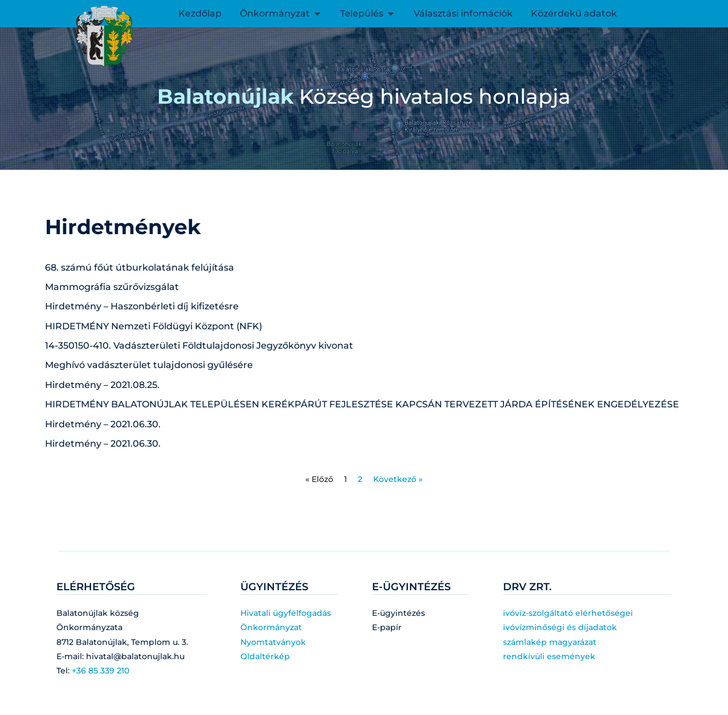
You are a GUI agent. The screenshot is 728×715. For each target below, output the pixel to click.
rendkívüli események (549, 656)
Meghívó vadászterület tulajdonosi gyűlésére (149, 365)
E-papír (387, 627)
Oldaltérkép (265, 656)
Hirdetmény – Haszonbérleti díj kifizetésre (142, 306)
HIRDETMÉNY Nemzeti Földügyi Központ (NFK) (154, 326)
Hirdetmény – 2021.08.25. (102, 385)
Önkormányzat (271, 627)
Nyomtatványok (273, 642)
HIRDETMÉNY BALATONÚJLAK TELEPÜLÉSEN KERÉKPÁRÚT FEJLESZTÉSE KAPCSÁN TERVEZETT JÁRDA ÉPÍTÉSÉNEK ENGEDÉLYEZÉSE (362, 404)
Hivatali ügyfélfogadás (286, 613)
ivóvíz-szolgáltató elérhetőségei (568, 613)
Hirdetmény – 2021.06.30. (103, 424)
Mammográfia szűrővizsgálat (112, 287)
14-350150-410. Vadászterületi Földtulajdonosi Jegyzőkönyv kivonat (199, 346)
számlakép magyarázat (550, 642)
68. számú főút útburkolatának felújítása (140, 267)
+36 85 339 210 (101, 671)
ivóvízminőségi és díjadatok (560, 627)
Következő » (398, 479)
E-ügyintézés (398, 613)
